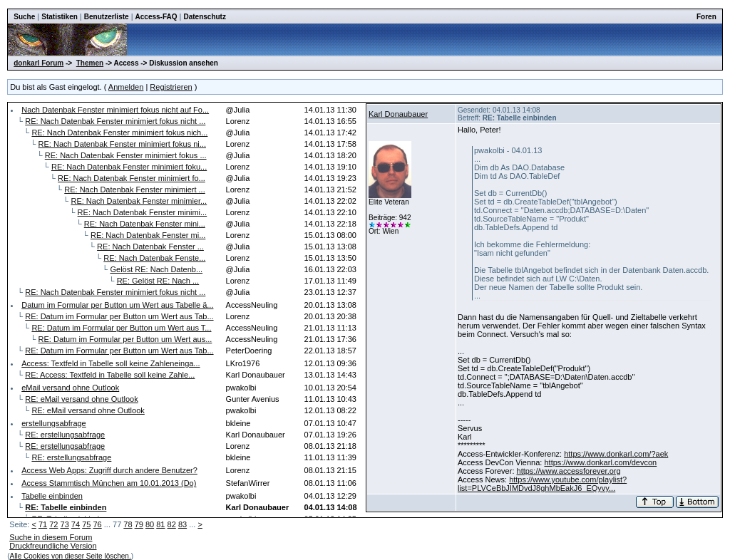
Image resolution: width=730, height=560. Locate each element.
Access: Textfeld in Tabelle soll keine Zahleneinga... (110, 363)
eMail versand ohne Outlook (70, 388)
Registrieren (171, 87)
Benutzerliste (107, 17)
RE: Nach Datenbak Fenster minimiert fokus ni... (122, 144)
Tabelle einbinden (52, 496)
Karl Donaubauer (398, 114)
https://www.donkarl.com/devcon (600, 462)
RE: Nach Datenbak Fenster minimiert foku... (129, 167)
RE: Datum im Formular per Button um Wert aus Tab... (119, 316)
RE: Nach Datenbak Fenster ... (150, 247)
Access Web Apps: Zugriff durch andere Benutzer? (109, 470)
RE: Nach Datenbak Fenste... (154, 258)
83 (182, 524)
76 (97, 524)
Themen (90, 63)
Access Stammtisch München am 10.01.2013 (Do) (109, 483)
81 (160, 524)
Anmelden (126, 87)
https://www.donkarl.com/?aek (616, 454)
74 (76, 524)
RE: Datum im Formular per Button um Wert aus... (125, 339)
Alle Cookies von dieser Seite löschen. (71, 556)
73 (65, 524)
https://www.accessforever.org (569, 471)
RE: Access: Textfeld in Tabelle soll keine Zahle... (110, 375)
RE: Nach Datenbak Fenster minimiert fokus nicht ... (115, 121)
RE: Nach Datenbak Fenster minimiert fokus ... (126, 155)
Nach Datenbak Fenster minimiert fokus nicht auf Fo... (115, 110)
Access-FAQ (156, 17)
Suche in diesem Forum (51, 537)
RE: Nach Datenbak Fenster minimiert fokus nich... (119, 133)
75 (86, 524)
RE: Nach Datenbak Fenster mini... (145, 224)
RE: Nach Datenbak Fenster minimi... (143, 212)
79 (139, 524)
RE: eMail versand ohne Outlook (81, 399)
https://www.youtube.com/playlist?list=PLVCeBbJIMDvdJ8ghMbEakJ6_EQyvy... (542, 484)
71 (43, 524)
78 (128, 524)
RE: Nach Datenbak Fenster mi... (148, 235)
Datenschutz (204, 17)
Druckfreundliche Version (53, 546)
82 (172, 524)
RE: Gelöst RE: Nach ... (158, 281)
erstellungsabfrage (54, 423)
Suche (24, 17)
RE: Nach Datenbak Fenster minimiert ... (134, 190)
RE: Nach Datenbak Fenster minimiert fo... (132, 178)
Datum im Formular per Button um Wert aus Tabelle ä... (117, 305)
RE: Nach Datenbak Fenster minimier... (139, 201)
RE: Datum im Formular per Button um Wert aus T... (121, 328)
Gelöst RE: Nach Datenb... (156, 269)
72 (53, 524)
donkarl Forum (38, 63)
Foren (706, 17)
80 (150, 524)
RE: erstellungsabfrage (65, 435)
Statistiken (60, 17)
